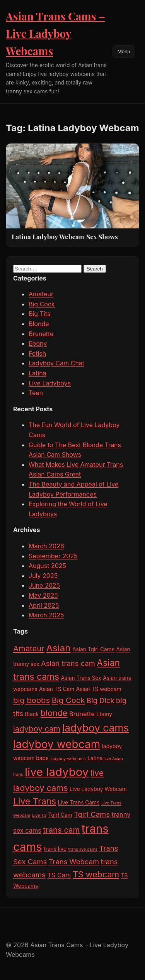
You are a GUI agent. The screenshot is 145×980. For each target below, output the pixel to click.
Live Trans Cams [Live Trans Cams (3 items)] (79, 803)
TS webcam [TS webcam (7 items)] (96, 874)
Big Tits (39, 314)
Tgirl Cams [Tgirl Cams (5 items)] (92, 814)
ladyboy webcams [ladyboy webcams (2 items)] (68, 759)
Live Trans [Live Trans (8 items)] (35, 801)
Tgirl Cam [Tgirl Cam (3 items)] (60, 815)
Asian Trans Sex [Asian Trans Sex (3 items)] (81, 678)
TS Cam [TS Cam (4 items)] (59, 875)
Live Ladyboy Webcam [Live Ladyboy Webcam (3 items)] (98, 789)
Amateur (41, 294)
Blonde (39, 324)
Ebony (38, 343)
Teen (36, 393)
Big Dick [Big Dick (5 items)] (100, 700)
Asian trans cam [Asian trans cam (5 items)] (68, 663)
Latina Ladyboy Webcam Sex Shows (65, 237)
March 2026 (46, 546)
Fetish (37, 353)
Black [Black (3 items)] (32, 714)
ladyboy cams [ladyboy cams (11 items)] (96, 728)
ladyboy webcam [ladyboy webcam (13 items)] (57, 744)
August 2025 (47, 566)
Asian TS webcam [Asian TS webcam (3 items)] (99, 689)
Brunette (41, 334)
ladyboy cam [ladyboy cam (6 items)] (37, 729)
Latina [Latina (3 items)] (95, 758)
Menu (124, 52)
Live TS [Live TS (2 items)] (39, 815)
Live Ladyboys (50, 383)
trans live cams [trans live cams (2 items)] (83, 849)
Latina (38, 373)
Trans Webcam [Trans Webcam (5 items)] (74, 862)
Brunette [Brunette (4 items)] (82, 714)
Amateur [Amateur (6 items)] (29, 648)
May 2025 (43, 595)
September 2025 (53, 556)
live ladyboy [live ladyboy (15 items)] (57, 772)
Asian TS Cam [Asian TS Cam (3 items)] (57, 689)
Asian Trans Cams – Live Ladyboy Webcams (55, 33)
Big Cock (42, 304)
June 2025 (44, 585)
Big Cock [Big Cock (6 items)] (68, 700)
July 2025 (43, 576)
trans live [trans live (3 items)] (55, 849)
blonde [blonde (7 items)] (54, 713)
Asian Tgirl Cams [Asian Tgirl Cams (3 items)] (93, 649)
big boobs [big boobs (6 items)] (32, 700)
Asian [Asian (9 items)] (58, 648)
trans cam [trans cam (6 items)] (62, 830)
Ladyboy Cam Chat (56, 363)
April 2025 (44, 605)
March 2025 (46, 615)
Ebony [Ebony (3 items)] (104, 714)
